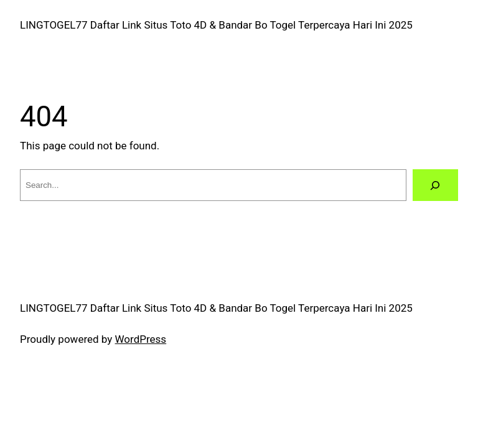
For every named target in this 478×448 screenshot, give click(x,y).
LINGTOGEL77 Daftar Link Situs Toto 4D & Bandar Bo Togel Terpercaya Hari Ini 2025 (216, 25)
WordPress (141, 339)
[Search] (435, 185)
